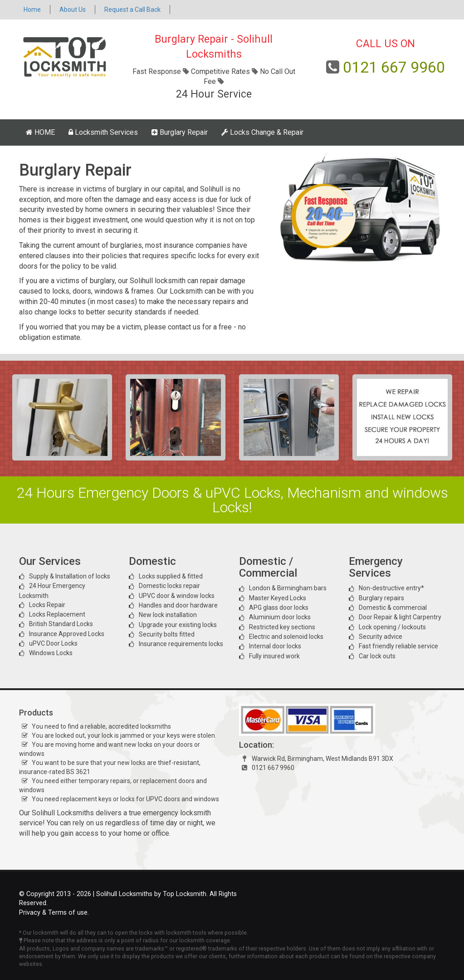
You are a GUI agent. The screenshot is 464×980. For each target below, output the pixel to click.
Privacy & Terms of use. (54, 913)
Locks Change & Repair (262, 132)
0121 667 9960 (394, 67)
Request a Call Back (132, 10)
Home (32, 10)
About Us (73, 10)
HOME (40, 132)
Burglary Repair (180, 132)
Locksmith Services (103, 132)
